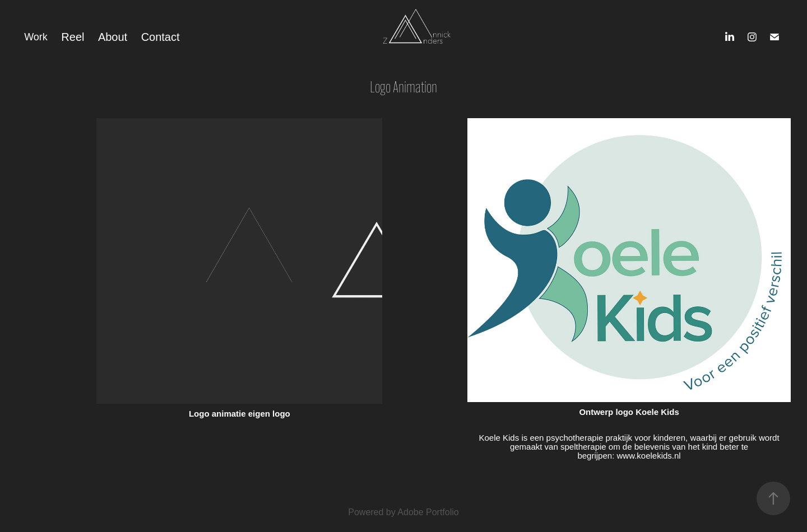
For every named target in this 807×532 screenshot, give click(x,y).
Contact (161, 37)
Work (36, 37)
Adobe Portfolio (428, 512)
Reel (73, 37)
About (113, 37)
